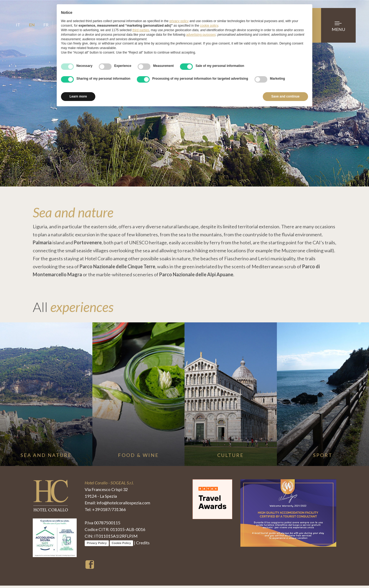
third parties (141, 30)
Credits (143, 545)
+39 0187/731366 (109, 512)
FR (46, 25)
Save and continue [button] (285, 96)
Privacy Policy (97, 545)
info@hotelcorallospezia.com (123, 505)
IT (18, 25)
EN (32, 25)
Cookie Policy (121, 545)
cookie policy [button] (209, 26)
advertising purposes (201, 35)
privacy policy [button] (179, 21)
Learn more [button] (78, 96)
